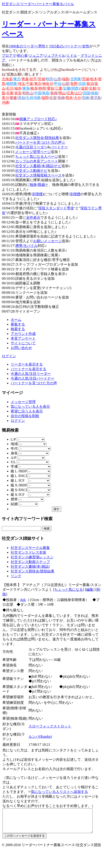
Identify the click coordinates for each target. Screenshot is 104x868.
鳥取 (46, 93)
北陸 (82, 84)
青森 (25, 79)
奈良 (18, 93)
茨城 (86, 79)
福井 (18, 88)
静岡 (42, 88)
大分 (77, 98)
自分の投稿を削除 (25, 416)
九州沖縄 (33, 98)
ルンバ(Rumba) (41, 732)
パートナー (59, 147)
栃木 (94, 79)
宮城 (41, 79)
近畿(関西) (72, 88)
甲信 (58, 84)
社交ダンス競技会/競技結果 (37, 138)
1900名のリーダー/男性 (27, 46)
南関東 (12, 84)
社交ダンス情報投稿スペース (39, 175)
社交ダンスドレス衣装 (29, 552)
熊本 (69, 98)
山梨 (66, 84)
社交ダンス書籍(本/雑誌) (30, 566)
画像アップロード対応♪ (38, 119)
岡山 (62, 93)
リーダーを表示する (27, 364)
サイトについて (23, 343)
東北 (17, 79)
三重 (59, 88)
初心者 (22, 56)
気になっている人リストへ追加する (56, 787)
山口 (78, 93)
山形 (58, 79)
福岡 (45, 98)
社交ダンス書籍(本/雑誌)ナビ (38, 166)
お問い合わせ (21, 348)
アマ (12, 56)
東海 (26, 88)
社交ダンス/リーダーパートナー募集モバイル (38, 4)
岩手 (33, 79)
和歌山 (28, 93)
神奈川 (48, 84)
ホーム (16, 320)
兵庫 (10, 93)
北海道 (7, 79)
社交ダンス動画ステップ (30, 562)
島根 (54, 93)
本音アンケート (23, 338)
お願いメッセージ (47, 241)
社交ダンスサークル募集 (30, 548)
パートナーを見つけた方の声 (34, 383)
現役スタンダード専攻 (56, 208)
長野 (74, 84)
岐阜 (34, 88)
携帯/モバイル (27, 246)
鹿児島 (96, 98)
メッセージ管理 (23, 402)
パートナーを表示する (29, 369)
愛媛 (13, 98)
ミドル (72, 56)
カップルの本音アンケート (37, 161)
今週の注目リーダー (31, 147)
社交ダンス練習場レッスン (32, 557)
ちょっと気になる (69, 590)
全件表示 (33, 218)
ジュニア (36, 56)
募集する (18, 324)
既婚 (41, 185)
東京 (38, 84)
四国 (87, 93)
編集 (90, 590)
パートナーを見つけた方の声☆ (40, 142)
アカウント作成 (23, 334)
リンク (16, 576)
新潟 (90, 84)
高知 (22, 98)
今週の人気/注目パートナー (33, 378)
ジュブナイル (55, 56)
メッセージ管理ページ (33, 152)
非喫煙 (37, 194)
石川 (10, 88)
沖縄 (5, 102)
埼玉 (22, 84)
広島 (70, 93)
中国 (38, 93)
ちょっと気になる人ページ (37, 157)
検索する (18, 329)
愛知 (51, 88)
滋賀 (84, 88)
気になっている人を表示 (30, 407)
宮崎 (86, 98)
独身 (33, 185)
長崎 (61, 98)
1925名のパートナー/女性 (69, 46)
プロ (5, 56)
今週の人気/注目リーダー (31, 374)
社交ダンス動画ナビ (31, 171)
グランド (88, 56)
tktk (23, 600)
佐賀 (53, 98)
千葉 (30, 84)
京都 (92, 88)
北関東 (76, 79)
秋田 (49, 79)
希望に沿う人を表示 (27, 411)
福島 (66, 79)
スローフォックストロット (50, 722)
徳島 (95, 93)
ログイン (9, 356)
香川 (5, 98)
